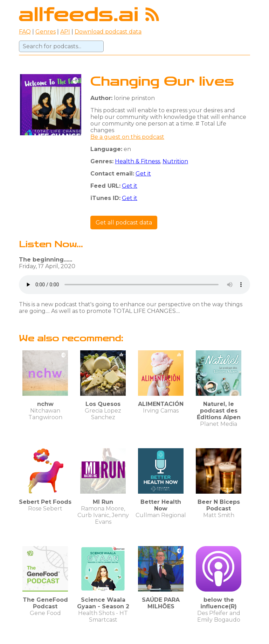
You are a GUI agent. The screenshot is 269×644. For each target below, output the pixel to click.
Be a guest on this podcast (127, 137)
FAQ (25, 32)
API (65, 32)
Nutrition (175, 161)
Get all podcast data (124, 223)
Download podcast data (108, 32)
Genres (46, 32)
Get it (143, 174)
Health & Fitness (137, 161)
